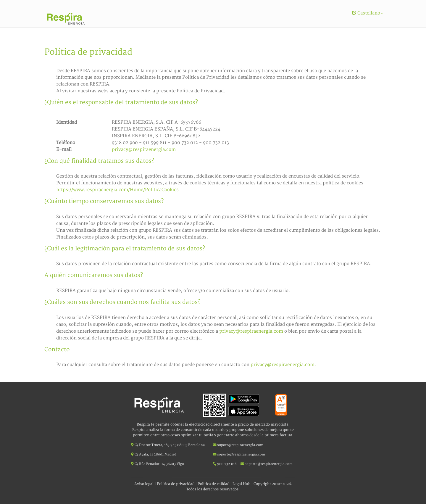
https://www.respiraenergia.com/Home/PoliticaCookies (117, 190)
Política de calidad (213, 484)
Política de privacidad (176, 484)
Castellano (367, 13)
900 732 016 (227, 464)
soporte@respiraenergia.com (239, 454)
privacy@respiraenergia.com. (283, 365)
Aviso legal (144, 484)
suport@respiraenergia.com (238, 445)
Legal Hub (241, 484)
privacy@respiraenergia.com (144, 150)
